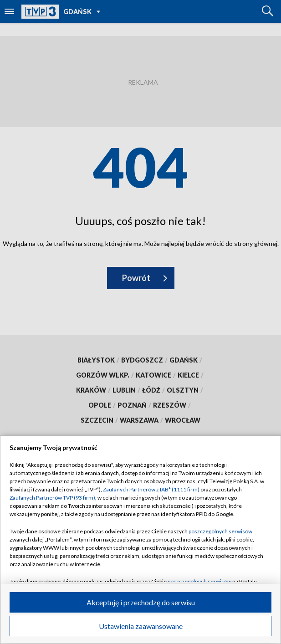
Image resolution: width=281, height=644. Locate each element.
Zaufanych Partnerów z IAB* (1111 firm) (151, 489)
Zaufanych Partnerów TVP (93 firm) (52, 498)
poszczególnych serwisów (220, 531)
